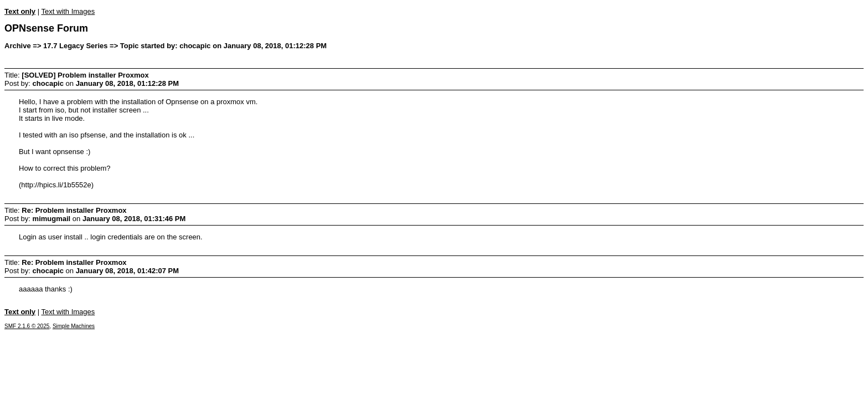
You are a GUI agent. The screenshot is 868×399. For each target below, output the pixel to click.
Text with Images (68, 11)
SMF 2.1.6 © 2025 (27, 326)
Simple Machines (74, 326)
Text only (20, 11)
